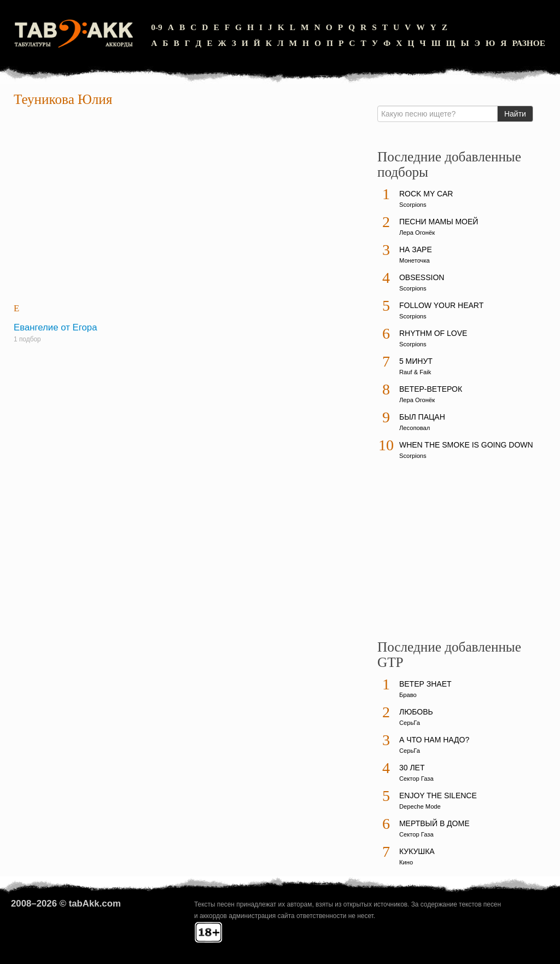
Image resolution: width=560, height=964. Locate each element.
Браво (408, 695)
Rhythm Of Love (433, 333)
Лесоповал (415, 428)
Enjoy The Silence (438, 795)
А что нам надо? (434, 740)
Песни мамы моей (439, 222)
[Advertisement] (188, 206)
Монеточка (415, 260)
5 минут (416, 361)
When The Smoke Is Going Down (466, 445)
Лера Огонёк (417, 233)
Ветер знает (425, 684)
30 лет (412, 768)
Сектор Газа (416, 779)
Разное (529, 43)
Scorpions (413, 205)
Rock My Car (426, 194)
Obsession (422, 277)
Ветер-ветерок (431, 389)
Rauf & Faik (415, 372)
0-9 (157, 27)
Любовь (416, 712)
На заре (416, 249)
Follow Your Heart (441, 305)
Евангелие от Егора (55, 327)
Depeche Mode (420, 806)
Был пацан (422, 417)
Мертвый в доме (434, 823)
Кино (406, 862)
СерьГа (410, 723)
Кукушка (417, 851)
